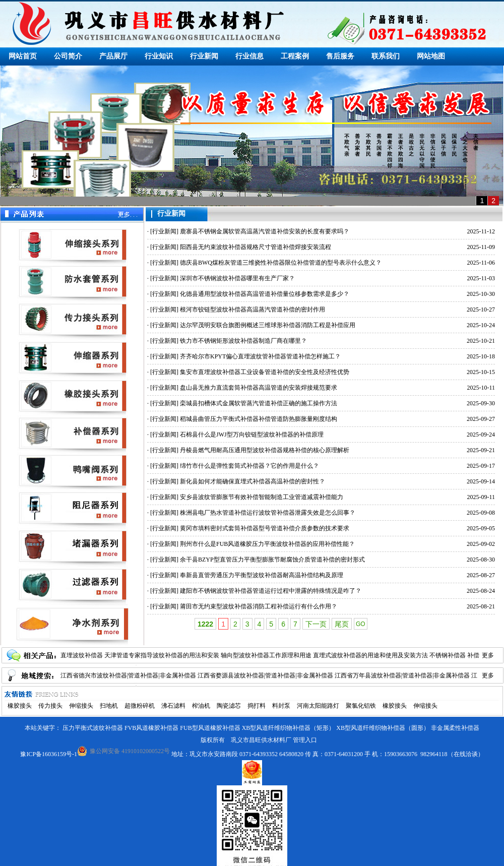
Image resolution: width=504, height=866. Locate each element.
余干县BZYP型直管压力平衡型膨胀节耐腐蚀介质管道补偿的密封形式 (272, 560)
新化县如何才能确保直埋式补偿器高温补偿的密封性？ (253, 481)
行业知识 (159, 56)
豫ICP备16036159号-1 (49, 754)
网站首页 (23, 56)
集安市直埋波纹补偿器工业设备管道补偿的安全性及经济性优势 (265, 372)
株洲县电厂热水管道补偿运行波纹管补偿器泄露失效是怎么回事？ (268, 513)
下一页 (316, 624)
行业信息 (249, 56)
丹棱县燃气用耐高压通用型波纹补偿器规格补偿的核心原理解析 (265, 450)
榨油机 (201, 706)
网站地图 (431, 56)
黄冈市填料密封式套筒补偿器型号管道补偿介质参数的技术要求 (265, 528)
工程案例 (295, 56)
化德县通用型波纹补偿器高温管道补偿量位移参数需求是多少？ (265, 294)
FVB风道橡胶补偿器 (151, 728)
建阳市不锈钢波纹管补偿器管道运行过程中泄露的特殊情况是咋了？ (271, 591)
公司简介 (68, 56)
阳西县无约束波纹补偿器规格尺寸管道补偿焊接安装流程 (256, 247)
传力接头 (50, 706)
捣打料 (257, 706)
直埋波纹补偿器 (82, 655)
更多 (488, 655)
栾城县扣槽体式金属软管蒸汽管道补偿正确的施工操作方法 (259, 403)
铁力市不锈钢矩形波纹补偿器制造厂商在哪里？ (243, 341)
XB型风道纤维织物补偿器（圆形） (383, 728)
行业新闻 (204, 56)
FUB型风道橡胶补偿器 (210, 728)
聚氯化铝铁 (361, 706)
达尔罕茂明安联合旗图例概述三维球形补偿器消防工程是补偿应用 (268, 325)
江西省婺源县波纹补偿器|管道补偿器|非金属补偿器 (265, 675)
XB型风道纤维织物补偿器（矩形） (289, 728)
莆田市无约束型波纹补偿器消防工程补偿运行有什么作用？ (259, 606)
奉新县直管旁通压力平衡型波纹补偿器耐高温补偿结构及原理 (262, 575)
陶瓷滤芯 (229, 706)
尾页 (342, 624)
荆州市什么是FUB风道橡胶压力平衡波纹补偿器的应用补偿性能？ (267, 544)
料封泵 (281, 706)
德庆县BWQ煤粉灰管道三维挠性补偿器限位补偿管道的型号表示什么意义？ (281, 263)
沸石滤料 (173, 706)
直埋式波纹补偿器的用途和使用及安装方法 (370, 655)
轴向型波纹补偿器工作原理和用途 (266, 655)
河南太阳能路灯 (318, 706)
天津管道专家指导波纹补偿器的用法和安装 (162, 655)
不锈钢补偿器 (448, 655)
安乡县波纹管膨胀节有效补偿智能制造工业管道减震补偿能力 (262, 497)
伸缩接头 (81, 706)
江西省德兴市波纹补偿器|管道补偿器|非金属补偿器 (128, 675)
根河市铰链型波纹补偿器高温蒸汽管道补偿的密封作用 (253, 310)
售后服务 (340, 56)
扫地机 (109, 706)
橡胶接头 (20, 706)
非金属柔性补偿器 (455, 728)
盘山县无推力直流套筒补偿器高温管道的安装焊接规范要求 (259, 388)
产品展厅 (113, 56)
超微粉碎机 (140, 706)
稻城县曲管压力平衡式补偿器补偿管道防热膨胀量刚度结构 (259, 419)
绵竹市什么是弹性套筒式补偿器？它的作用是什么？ (249, 466)
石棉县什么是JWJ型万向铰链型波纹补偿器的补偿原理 (252, 435)
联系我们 (386, 56)
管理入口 (305, 740)
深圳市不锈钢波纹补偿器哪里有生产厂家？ (237, 278)
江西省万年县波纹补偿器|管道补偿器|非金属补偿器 (402, 675)
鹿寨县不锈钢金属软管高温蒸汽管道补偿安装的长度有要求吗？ (265, 231)
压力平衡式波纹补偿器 (93, 728)
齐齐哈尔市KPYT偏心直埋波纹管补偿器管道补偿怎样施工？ (260, 356)
